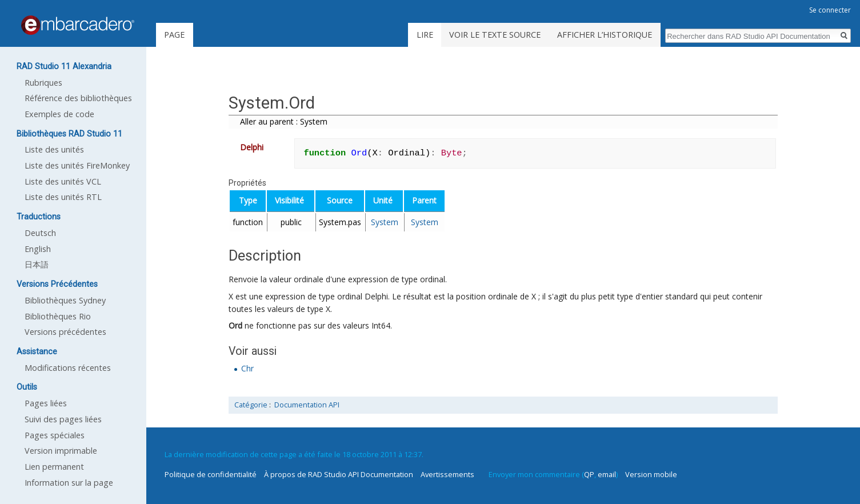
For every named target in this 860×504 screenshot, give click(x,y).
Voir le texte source (495, 35)
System (385, 222)
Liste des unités (54, 149)
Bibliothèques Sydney (65, 300)
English (38, 249)
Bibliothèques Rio (58, 316)
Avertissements (447, 474)
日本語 (37, 264)
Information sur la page (69, 483)
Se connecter (830, 10)
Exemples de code (59, 114)
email (607, 474)
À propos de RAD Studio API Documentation (339, 474)
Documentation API (307, 405)
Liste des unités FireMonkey (77, 165)
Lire (425, 35)
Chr (247, 368)
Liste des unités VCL (63, 181)
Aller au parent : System (284, 121)
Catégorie (251, 405)
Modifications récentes (68, 368)
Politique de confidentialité (211, 474)
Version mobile (651, 474)
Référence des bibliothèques (78, 98)
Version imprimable (61, 451)
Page (174, 35)
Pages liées (46, 403)
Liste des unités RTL (63, 197)
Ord (235, 325)
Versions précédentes (65, 332)
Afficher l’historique (605, 35)
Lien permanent (54, 467)
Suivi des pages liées (63, 419)
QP (589, 474)
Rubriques (43, 83)
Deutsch (40, 233)
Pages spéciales (55, 435)
